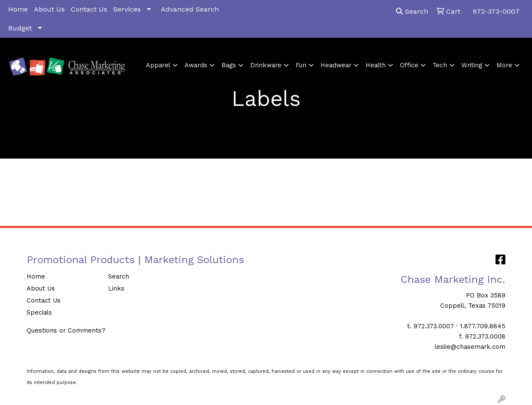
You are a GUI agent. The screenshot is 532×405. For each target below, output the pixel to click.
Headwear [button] (336, 65)
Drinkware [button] (266, 65)
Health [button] (376, 65)
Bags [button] (229, 65)
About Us (49, 9)
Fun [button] (301, 65)
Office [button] (409, 65)
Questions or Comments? (66, 330)
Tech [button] (440, 65)
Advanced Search (190, 9)
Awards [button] (196, 65)
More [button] (504, 65)
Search (412, 11)
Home (18, 9)
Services (127, 9)
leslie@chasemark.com (470, 347)
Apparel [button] (158, 65)
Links (116, 288)
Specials (39, 312)
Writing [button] (472, 65)
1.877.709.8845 (483, 326)
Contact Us (89, 9)
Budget (20, 28)
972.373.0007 (434, 326)
